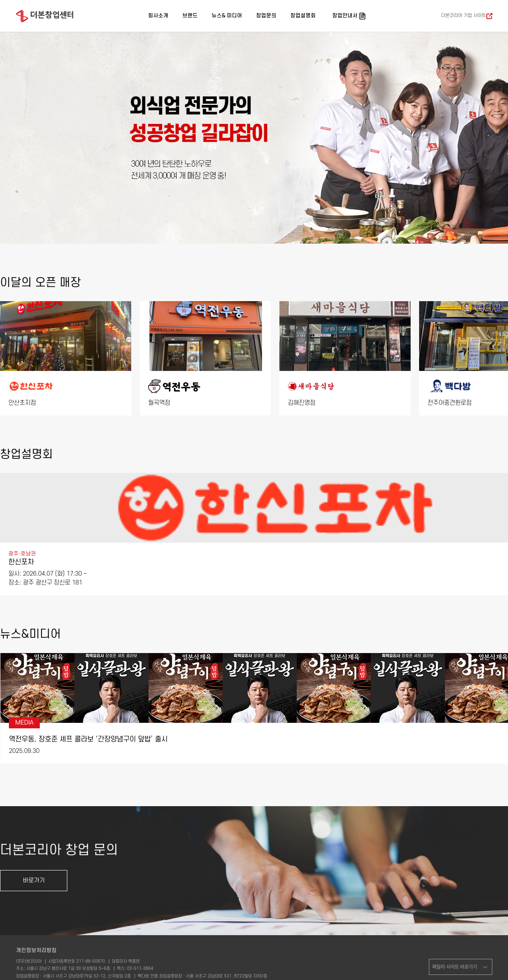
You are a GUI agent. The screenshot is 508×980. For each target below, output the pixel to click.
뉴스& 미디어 (227, 16)
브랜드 (190, 16)
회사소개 (158, 16)
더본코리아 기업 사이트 (464, 16)
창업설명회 (303, 16)
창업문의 (266, 16)
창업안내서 (345, 16)
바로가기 (34, 880)
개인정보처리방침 (36, 950)
